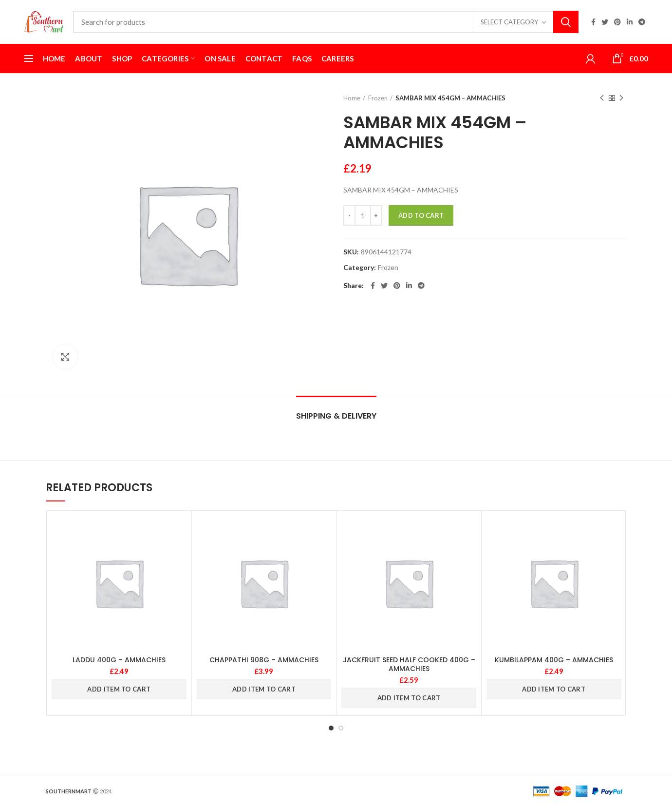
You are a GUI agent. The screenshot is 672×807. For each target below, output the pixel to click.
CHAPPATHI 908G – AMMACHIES (264, 660)
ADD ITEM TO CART (119, 689)
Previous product (602, 98)
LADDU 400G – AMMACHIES (119, 660)
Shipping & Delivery (336, 416)
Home (352, 98)
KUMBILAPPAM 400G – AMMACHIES (554, 660)
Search (566, 22)
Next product (621, 98)
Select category (509, 22)
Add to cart (421, 215)
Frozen (378, 98)
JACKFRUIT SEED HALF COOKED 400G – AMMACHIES (409, 664)
